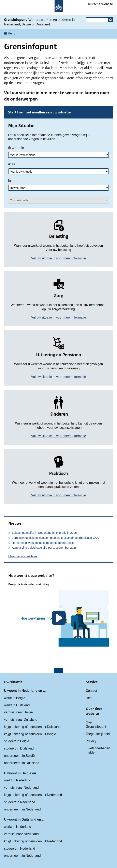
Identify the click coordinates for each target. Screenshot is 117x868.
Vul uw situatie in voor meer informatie (58, 258)
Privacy (91, 741)
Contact (91, 691)
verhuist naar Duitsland (21, 720)
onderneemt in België (19, 756)
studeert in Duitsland (19, 748)
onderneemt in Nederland (22, 809)
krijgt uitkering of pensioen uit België (30, 734)
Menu (12, 34)
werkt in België (15, 698)
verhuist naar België (18, 712)
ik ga (12, 164)
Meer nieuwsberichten (23, 556)
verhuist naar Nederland (21, 788)
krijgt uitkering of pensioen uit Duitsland (32, 727)
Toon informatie (19, 200)
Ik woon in (16, 148)
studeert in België (17, 741)
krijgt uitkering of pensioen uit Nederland (33, 795)
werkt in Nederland (18, 780)
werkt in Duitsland (17, 705)
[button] (111, 20)
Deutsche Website (100, 4)
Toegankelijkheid (98, 734)
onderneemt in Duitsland (22, 763)
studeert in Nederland (20, 802)
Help (89, 698)
